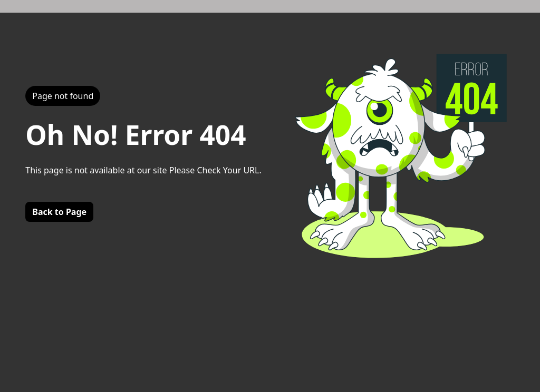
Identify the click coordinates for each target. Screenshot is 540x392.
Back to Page (59, 212)
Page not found (63, 96)
